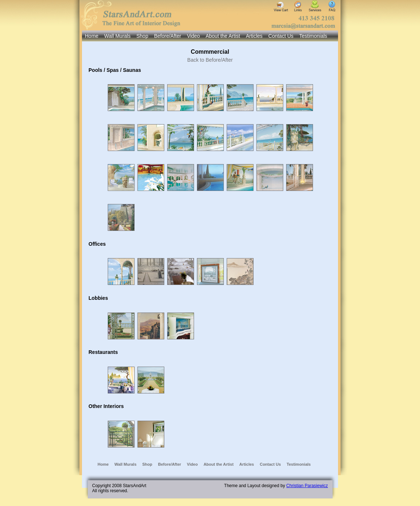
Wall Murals (117, 36)
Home (92, 36)
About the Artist (223, 36)
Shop (142, 36)
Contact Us (281, 36)
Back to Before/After (210, 60)
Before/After (168, 36)
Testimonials (313, 36)
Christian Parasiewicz (307, 486)
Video (193, 36)
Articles (254, 36)
